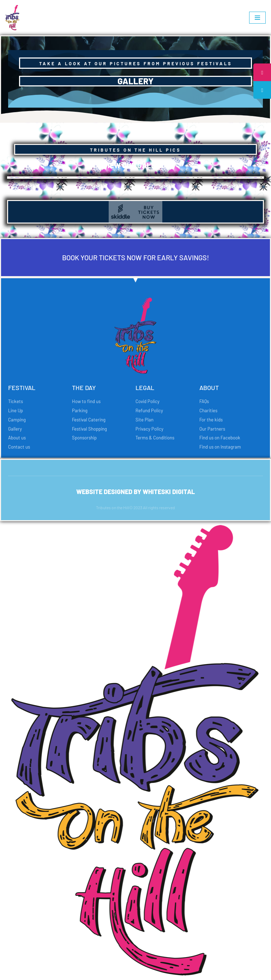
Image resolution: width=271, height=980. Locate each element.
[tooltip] (261, 73)
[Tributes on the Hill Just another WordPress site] (14, 18)
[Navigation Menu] (257, 18)
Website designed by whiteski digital (135, 492)
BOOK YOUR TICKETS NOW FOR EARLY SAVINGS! (136, 257)
